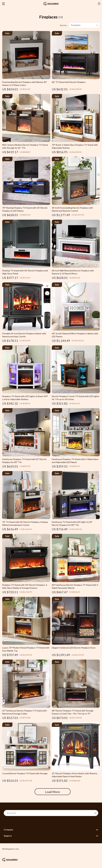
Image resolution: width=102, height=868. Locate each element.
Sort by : (64, 25)
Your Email (11, 813)
